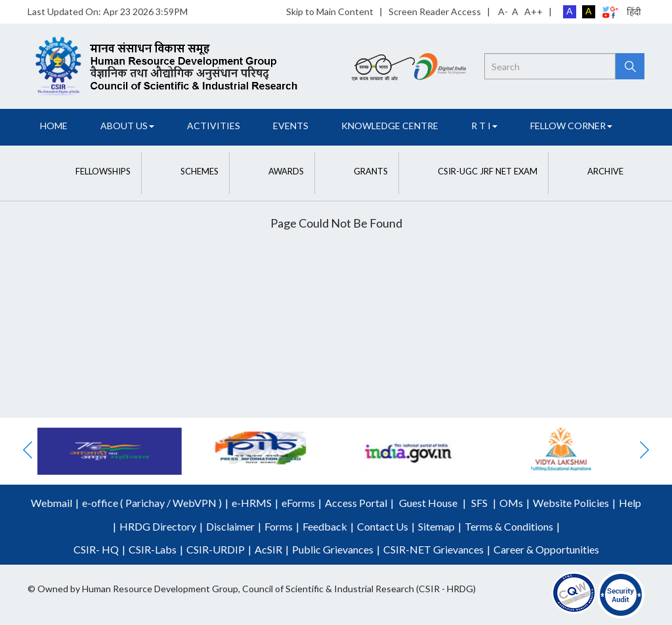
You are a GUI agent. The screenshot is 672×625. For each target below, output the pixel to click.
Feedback (325, 526)
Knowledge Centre (390, 126)
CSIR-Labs (153, 549)
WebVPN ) (196, 503)
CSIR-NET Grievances (433, 549)
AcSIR (268, 549)
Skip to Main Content (330, 11)
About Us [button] (127, 126)
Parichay (145, 503)
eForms (298, 503)
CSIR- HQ (96, 549)
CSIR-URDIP (216, 549)
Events (291, 126)
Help (630, 503)
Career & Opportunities (546, 549)
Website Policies (571, 503)
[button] (90, 171)
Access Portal (356, 503)
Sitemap (436, 526)
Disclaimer (230, 526)
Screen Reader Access (435, 11)
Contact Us (383, 526)
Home (54, 126)
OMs (511, 503)
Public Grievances (333, 549)
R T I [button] (484, 126)
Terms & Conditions (509, 526)
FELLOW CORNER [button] (571, 126)
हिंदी (634, 11)
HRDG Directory (158, 526)
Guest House (428, 503)
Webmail (52, 503)
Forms (279, 526)
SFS (479, 503)
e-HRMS (252, 503)
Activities (214, 126)
